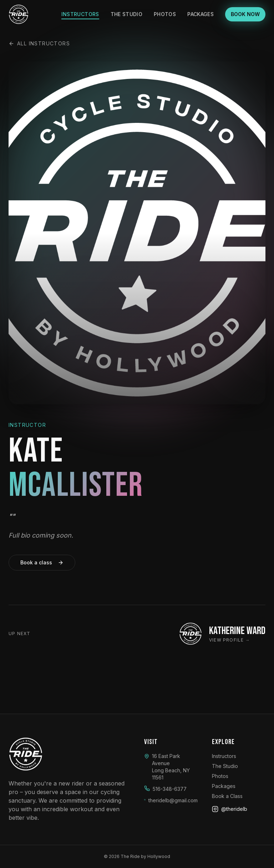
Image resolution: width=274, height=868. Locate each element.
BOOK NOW (245, 14)
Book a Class (227, 796)
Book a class (42, 564)
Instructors (80, 14)
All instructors (39, 43)
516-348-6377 (170, 789)
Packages (201, 14)
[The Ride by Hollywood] (19, 14)
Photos (165, 14)
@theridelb (230, 809)
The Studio (127, 14)
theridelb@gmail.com (173, 800)
